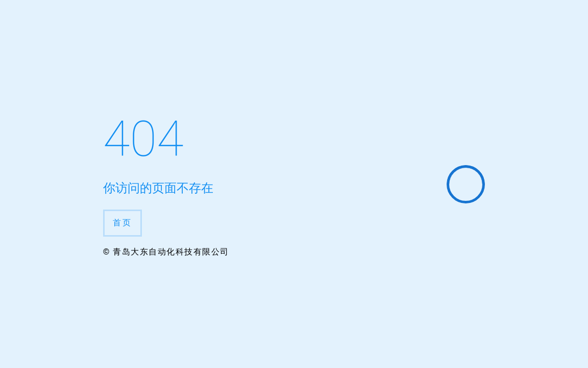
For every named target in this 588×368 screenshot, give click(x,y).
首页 (122, 223)
